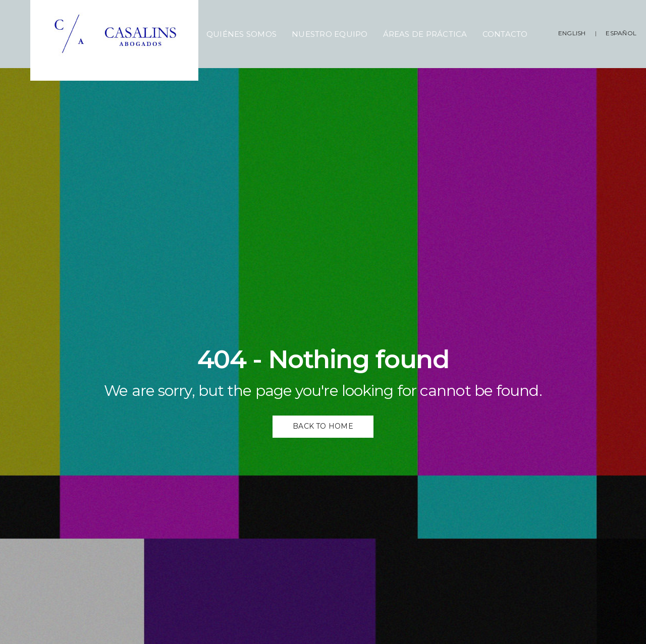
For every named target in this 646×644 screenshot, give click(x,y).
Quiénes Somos (241, 34)
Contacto (505, 34)
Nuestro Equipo (330, 34)
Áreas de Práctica (425, 34)
